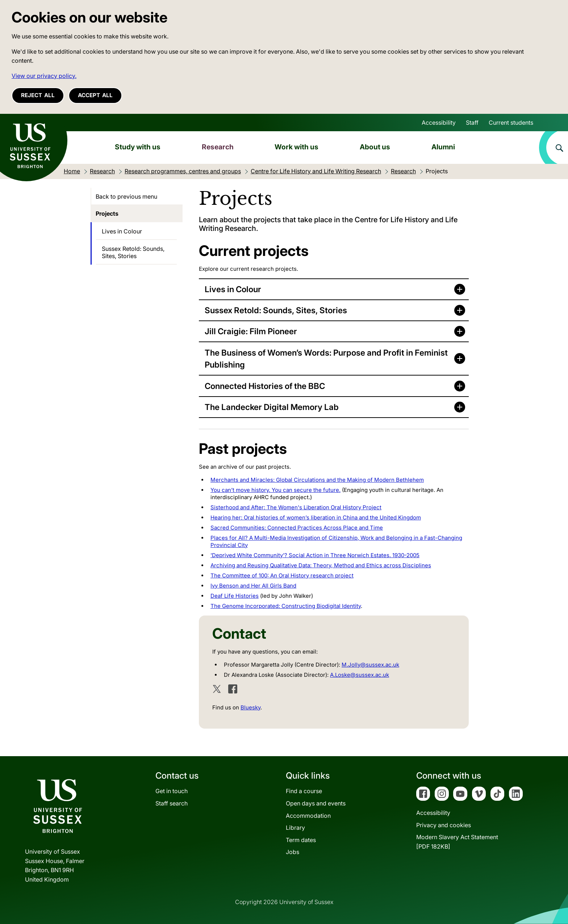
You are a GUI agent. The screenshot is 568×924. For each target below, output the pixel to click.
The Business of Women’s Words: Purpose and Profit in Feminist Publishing (326, 359)
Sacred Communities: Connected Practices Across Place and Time (297, 528)
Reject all (38, 95)
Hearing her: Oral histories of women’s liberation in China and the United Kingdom (316, 517)
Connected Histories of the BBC (265, 386)
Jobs (293, 852)
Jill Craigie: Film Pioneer (251, 331)
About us (375, 147)
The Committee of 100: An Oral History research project (282, 575)
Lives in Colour (233, 289)
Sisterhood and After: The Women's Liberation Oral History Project (296, 507)
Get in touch (172, 791)
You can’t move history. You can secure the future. (275, 490)
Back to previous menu (126, 196)
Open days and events (316, 803)
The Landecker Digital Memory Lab (272, 407)
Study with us (138, 147)
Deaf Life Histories (235, 596)
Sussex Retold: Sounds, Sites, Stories (276, 310)
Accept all (95, 95)
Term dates (301, 840)
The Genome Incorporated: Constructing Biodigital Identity (286, 606)
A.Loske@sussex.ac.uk (360, 675)
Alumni (443, 147)
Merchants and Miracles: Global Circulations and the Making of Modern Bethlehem (317, 480)
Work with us (296, 147)
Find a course (304, 791)
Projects (107, 214)
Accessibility (439, 123)
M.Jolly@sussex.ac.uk (370, 665)
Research (218, 147)
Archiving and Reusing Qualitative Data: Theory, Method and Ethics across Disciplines (321, 565)
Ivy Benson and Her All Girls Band (253, 586)
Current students (511, 123)
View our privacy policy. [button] (44, 76)
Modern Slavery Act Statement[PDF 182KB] (457, 842)
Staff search (172, 803)
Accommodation (308, 816)
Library (295, 828)
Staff (472, 123)
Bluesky (250, 707)
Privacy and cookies (444, 825)
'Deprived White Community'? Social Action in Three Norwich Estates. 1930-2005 (315, 555)
